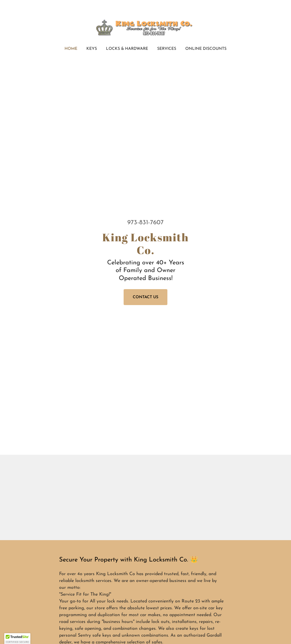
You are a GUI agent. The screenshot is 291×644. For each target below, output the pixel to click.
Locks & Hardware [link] (127, 49)
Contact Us (145, 297)
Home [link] (71, 49)
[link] (145, 27)
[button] (17, 639)
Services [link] (167, 49)
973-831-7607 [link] (145, 223)
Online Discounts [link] (206, 49)
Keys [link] (92, 49)
